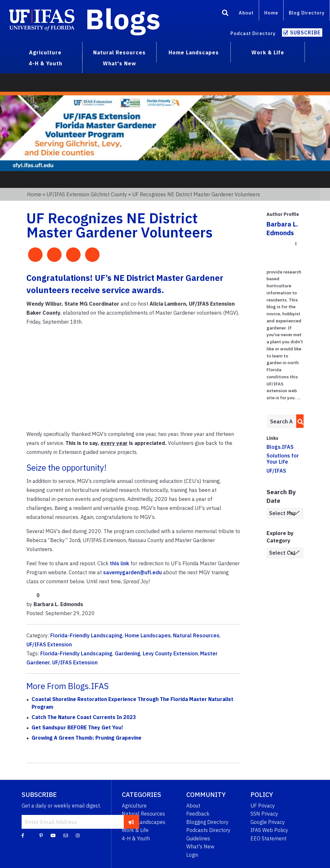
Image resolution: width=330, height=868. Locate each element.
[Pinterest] (41, 835)
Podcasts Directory (208, 830)
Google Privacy (268, 822)
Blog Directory (307, 13)
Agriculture (134, 806)
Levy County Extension (170, 653)
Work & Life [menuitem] (268, 52)
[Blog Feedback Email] (66, 835)
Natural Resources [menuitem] (119, 52)
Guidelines (198, 838)
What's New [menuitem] (119, 63)
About (246, 13)
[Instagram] (78, 835)
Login (192, 855)
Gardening (128, 653)
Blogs (123, 19)
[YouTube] (53, 835)
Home (271, 13)
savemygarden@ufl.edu (132, 572)
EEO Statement (268, 838)
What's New (200, 846)
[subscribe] (131, 822)
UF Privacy (263, 806)
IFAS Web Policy (269, 830)
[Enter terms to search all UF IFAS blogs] (281, 421)
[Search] (225, 14)
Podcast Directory (253, 33)
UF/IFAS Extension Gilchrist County (87, 194)
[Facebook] (23, 835)
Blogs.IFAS (280, 447)
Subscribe (305, 32)
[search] (299, 421)
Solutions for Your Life (283, 459)
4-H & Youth (136, 838)
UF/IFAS (276, 471)
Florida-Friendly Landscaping (86, 635)
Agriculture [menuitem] (45, 52)
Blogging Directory (207, 822)
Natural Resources (196, 635)
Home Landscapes (148, 635)
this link (120, 563)
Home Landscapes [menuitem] (194, 52)
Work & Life (135, 830)
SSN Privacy (264, 814)
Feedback (198, 814)
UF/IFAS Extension (49, 644)
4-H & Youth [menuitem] (45, 63)
